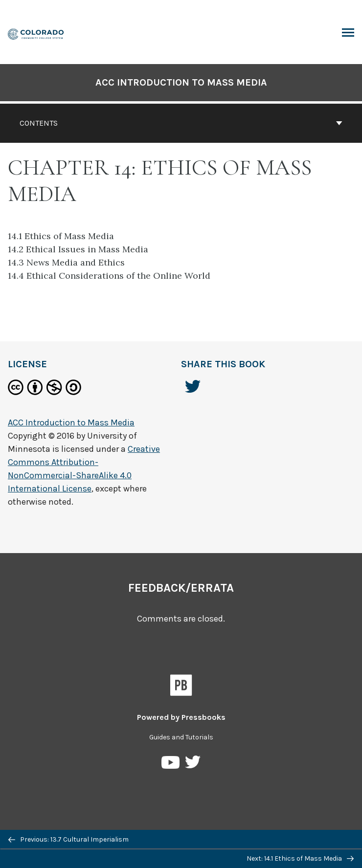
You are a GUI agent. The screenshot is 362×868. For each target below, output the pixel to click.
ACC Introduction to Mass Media (181, 82)
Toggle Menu (348, 34)
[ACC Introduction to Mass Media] (36, 33)
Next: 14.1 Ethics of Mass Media (300, 858)
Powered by (181, 717)
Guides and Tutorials (181, 737)
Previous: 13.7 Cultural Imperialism (68, 839)
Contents (181, 123)
